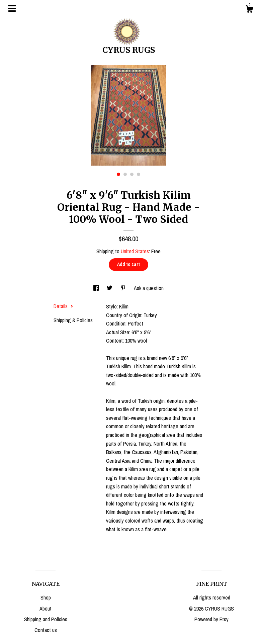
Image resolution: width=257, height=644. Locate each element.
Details (63, 306)
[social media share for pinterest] (124, 288)
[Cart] (249, 10)
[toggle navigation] (12, 8)
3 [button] (132, 174)
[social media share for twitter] (110, 288)
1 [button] (118, 174)
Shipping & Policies (73, 320)
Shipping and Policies (46, 619)
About (46, 609)
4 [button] (139, 174)
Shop (46, 597)
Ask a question (149, 288)
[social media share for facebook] (97, 288)
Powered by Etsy (211, 619)
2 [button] (125, 174)
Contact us (46, 630)
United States (135, 251)
